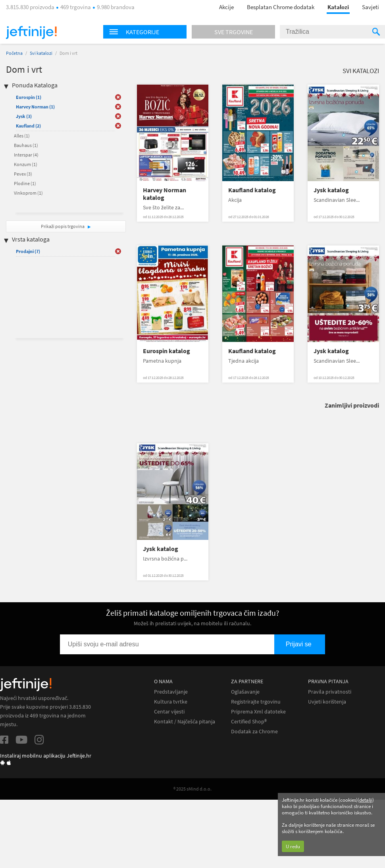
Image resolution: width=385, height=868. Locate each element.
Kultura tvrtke (171, 702)
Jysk (24, 116)
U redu (293, 846)
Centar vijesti (169, 712)
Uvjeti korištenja (327, 702)
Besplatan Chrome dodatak (281, 7)
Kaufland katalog (252, 190)
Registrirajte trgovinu (256, 702)
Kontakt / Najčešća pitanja (185, 722)
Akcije (226, 7)
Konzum (26, 164)
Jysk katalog (331, 190)
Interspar (26, 155)
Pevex (23, 174)
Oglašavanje (245, 692)
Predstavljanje (171, 692)
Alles (22, 136)
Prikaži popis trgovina (63, 226)
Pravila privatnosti (330, 692)
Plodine (25, 183)
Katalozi (338, 7)
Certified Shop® (249, 722)
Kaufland (28, 126)
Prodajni (28, 251)
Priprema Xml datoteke (258, 712)
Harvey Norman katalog (165, 194)
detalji (366, 800)
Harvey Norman (35, 107)
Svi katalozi (41, 53)
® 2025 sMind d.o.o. (192, 789)
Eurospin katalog (167, 351)
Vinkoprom (28, 193)
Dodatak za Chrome (254, 732)
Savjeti (371, 7)
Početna (14, 53)
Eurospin (29, 97)
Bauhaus (26, 145)
